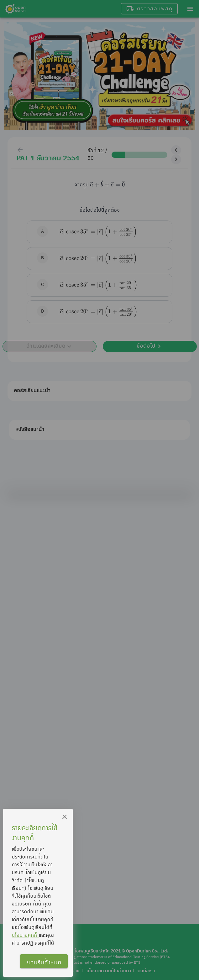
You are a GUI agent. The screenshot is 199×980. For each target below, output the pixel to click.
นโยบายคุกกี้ (26, 935)
